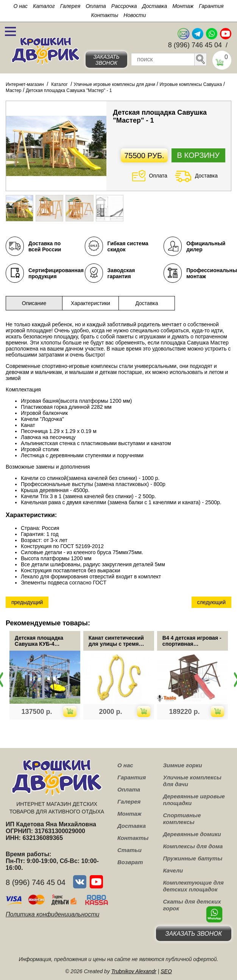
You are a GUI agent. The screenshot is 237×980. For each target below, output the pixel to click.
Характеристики (90, 303)
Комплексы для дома (193, 846)
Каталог (44, 6)
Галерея (70, 6)
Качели (173, 870)
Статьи (129, 850)
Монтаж (183, 6)
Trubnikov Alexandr (134, 971)
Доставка (155, 6)
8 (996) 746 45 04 (195, 45)
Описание (34, 303)
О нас (21, 6)
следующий (211, 602)
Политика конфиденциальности (52, 914)
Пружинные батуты (193, 858)
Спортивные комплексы (182, 819)
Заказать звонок (106, 60)
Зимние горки (182, 765)
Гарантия (211, 6)
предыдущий (27, 602)
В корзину (198, 155)
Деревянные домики (192, 834)
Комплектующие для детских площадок (193, 886)
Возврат (130, 862)
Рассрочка (124, 6)
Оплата (96, 6)
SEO (166, 971)
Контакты (105, 15)
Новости (135, 15)
